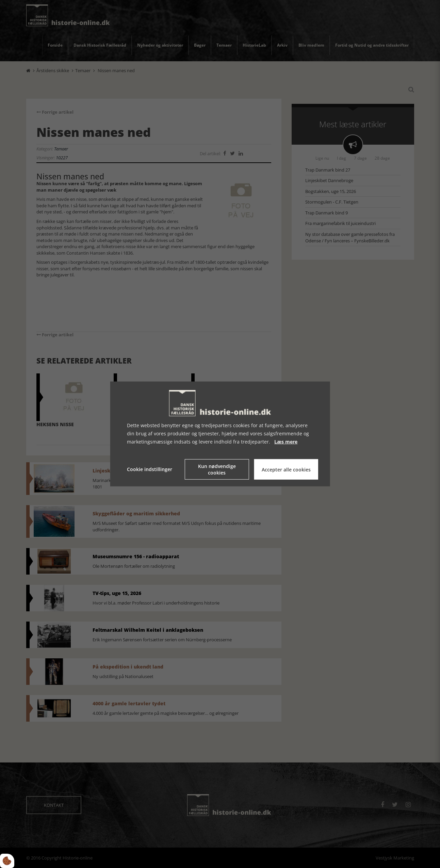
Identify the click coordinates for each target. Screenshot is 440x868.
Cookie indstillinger (150, 469)
